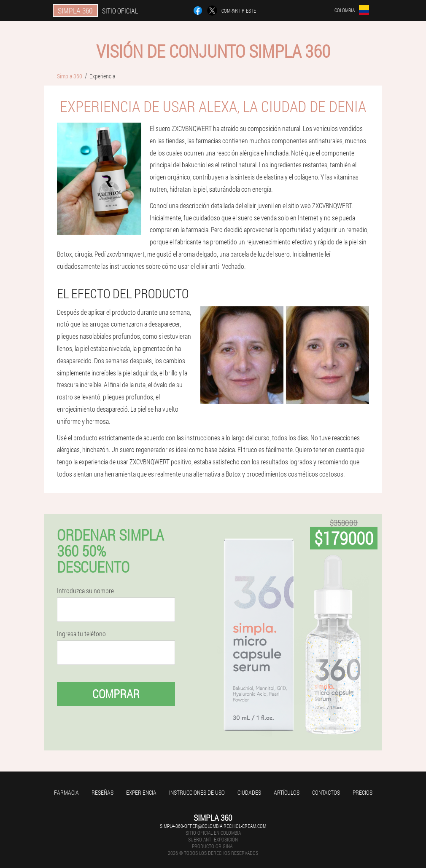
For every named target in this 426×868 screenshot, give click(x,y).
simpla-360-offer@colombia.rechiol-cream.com (213, 826)
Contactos (326, 792)
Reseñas (102, 792)
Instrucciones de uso (197, 792)
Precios (363, 792)
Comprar (116, 694)
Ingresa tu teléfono (81, 634)
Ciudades (249, 792)
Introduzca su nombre (85, 591)
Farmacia (66, 792)
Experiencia (141, 792)
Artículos (287, 792)
